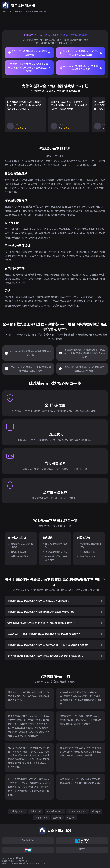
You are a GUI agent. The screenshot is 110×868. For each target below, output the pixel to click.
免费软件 (57, 818)
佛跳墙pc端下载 (17, 811)
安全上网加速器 (16, 11)
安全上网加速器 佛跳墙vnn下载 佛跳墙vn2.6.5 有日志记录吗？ (40, 601)
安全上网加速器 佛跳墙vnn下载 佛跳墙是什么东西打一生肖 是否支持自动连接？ (48, 645)
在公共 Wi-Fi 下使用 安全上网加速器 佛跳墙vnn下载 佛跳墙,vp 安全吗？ (44, 634)
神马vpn (96, 811)
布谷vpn (71, 818)
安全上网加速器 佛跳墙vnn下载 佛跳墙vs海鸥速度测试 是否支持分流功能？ (46, 656)
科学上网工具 (42, 818)
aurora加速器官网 (55, 811)
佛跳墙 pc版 (36, 811)
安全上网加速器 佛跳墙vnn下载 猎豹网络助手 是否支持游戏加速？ (41, 612)
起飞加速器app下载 (78, 811)
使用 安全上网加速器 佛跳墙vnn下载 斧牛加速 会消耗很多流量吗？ (42, 623)
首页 (4, 11)
